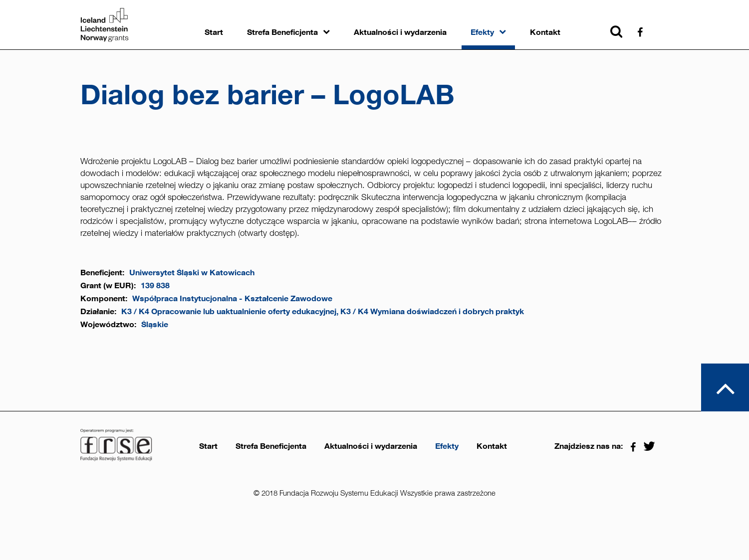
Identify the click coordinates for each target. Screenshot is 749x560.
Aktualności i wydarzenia (400, 32)
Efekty (482, 32)
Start (214, 32)
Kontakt (545, 32)
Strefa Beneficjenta (282, 32)
